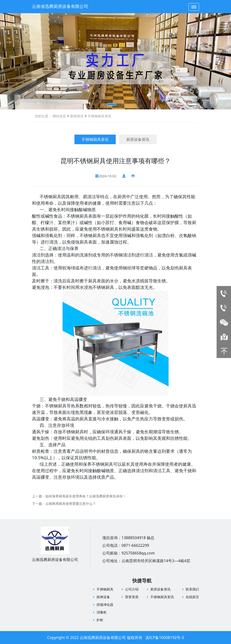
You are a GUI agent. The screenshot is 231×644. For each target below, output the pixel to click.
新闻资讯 (76, 116)
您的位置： (43, 116)
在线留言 (192, 597)
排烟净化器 (105, 605)
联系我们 (192, 589)
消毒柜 (102, 612)
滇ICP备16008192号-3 (165, 638)
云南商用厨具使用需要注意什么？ (71, 504)
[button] (112, 104)
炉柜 (100, 620)
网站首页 (59, 116)
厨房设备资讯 (138, 139)
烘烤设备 (103, 597)
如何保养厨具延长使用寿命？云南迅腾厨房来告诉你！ (86, 496)
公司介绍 (132, 589)
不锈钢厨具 (105, 589)
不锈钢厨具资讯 (99, 116)
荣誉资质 (132, 597)
